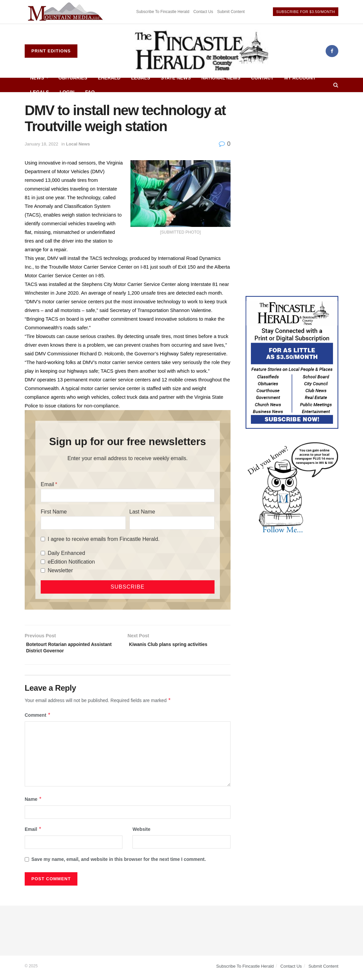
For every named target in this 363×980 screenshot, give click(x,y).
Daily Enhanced (66, 553)
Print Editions (51, 51)
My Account (300, 78)
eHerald (109, 78)
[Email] (128, 496)
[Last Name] (172, 523)
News (37, 78)
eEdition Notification (71, 562)
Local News (78, 144)
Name (33, 802)
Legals (141, 78)
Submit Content (231, 12)
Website (141, 833)
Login (67, 92)
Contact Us (203, 12)
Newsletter (60, 570)
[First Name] (83, 523)
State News (176, 78)
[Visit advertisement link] (66, 12)
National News (221, 78)
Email (47, 484)
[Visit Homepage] (202, 51)
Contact (262, 78)
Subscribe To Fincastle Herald (163, 12)
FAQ (90, 92)
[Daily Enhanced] (43, 553)
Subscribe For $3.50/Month (306, 12)
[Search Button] (336, 85)
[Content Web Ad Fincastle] (292, 362)
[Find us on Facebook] (332, 51)
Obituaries (73, 78)
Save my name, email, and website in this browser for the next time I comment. (119, 863)
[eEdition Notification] (43, 562)
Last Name (142, 512)
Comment (38, 718)
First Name (54, 512)
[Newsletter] (43, 570)
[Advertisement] (292, 144)
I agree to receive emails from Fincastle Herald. (104, 539)
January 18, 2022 (41, 144)
